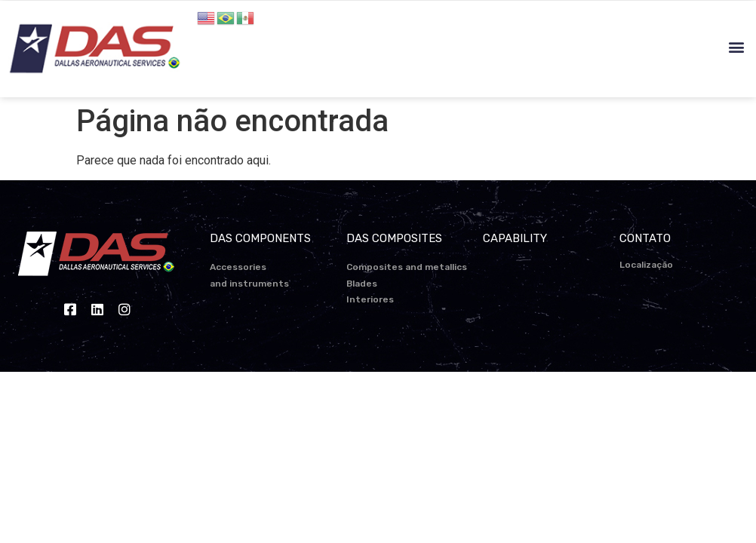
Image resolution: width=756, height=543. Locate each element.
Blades (362, 284)
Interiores (370, 299)
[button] (736, 47)
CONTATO (645, 238)
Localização (646, 265)
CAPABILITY (515, 238)
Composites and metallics (407, 267)
